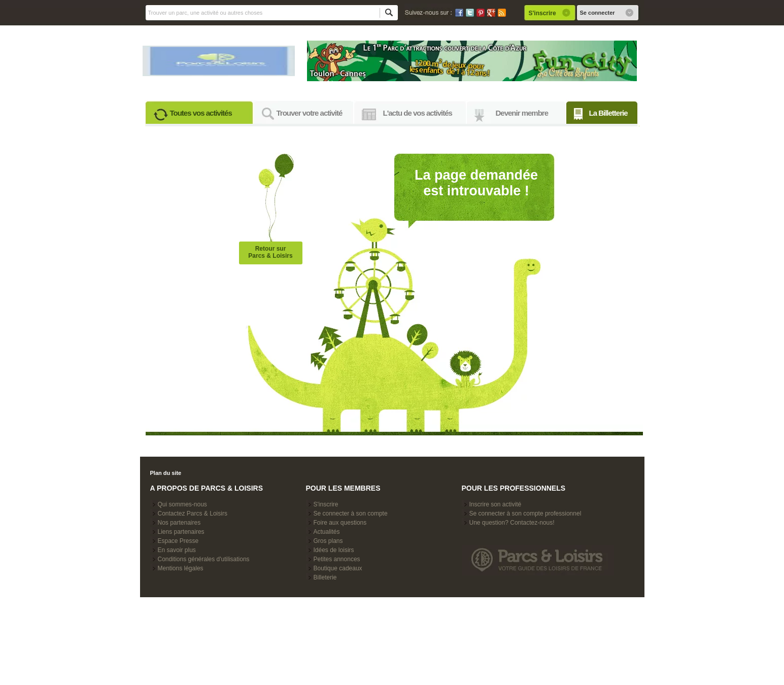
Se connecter (598, 13)
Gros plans (328, 541)
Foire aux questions (340, 523)
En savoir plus (177, 550)
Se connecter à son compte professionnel (525, 513)
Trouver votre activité (310, 113)
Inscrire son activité (496, 504)
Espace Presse (178, 541)
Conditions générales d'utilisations (204, 559)
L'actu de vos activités (418, 113)
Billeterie (325, 577)
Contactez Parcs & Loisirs (193, 513)
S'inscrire (326, 504)
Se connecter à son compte (351, 513)
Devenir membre (522, 113)
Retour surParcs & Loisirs (270, 252)
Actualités (327, 532)
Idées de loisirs (334, 550)
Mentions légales (181, 568)
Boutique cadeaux (338, 568)
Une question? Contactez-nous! (512, 523)
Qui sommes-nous (182, 504)
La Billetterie (608, 113)
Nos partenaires (179, 523)
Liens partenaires (181, 532)
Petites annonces (337, 559)
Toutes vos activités (201, 113)
